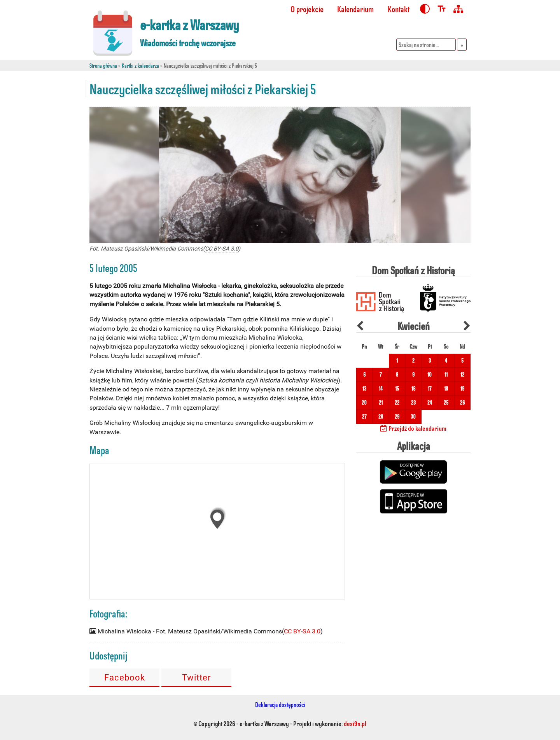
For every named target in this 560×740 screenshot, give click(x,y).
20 (364, 402)
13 (364, 388)
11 (446, 374)
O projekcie (307, 9)
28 (381, 416)
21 (381, 402)
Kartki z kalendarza (140, 66)
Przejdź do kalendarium (413, 428)
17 (430, 388)
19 (462, 388)
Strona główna (103, 66)
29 (397, 416)
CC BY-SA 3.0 (222, 249)
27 (364, 416)
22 (397, 402)
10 (430, 374)
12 (462, 374)
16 (413, 388)
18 (446, 388)
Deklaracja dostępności (280, 704)
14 (381, 388)
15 (397, 388)
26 (462, 402)
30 (413, 416)
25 (446, 402)
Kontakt (399, 9)
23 (413, 402)
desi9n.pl (355, 723)
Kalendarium (355, 9)
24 (430, 402)
